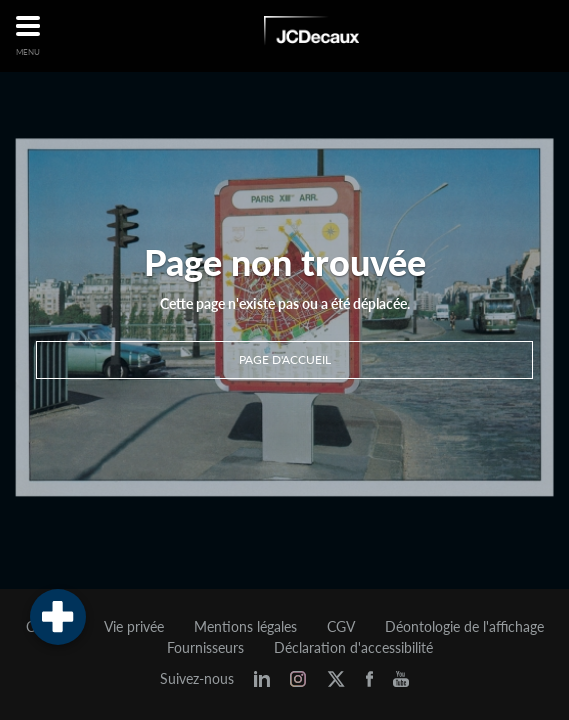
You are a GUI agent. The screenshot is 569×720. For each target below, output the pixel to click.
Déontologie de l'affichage (464, 627)
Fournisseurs (205, 648)
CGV (341, 627)
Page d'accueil (285, 359)
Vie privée (134, 627)
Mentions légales (245, 627)
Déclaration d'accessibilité (353, 648)
